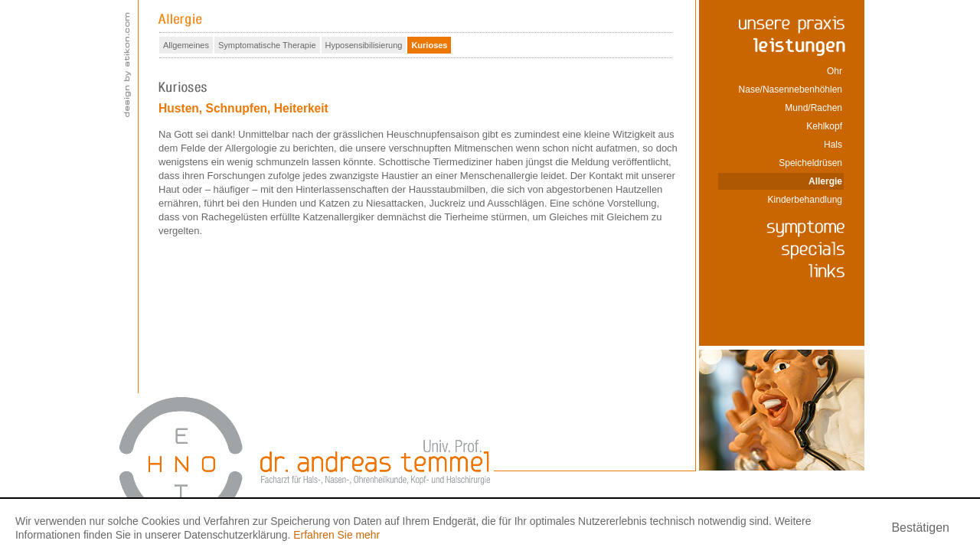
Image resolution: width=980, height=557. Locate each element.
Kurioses (429, 45)
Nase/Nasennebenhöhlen (791, 90)
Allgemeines (186, 45)
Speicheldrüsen (810, 163)
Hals (833, 145)
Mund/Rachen (813, 108)
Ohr (835, 71)
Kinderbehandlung (805, 200)
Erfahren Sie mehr (336, 535)
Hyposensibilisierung (364, 45)
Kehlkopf (824, 126)
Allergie (825, 181)
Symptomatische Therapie (267, 45)
